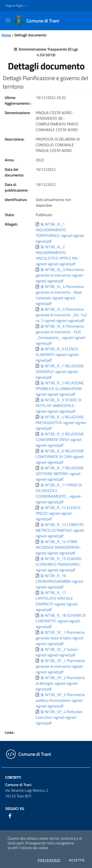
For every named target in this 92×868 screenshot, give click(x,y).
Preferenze (49, 860)
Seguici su (15, 808)
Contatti (13, 777)
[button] (17, 6)
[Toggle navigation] (8, 20)
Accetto (77, 860)
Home (6, 35)
